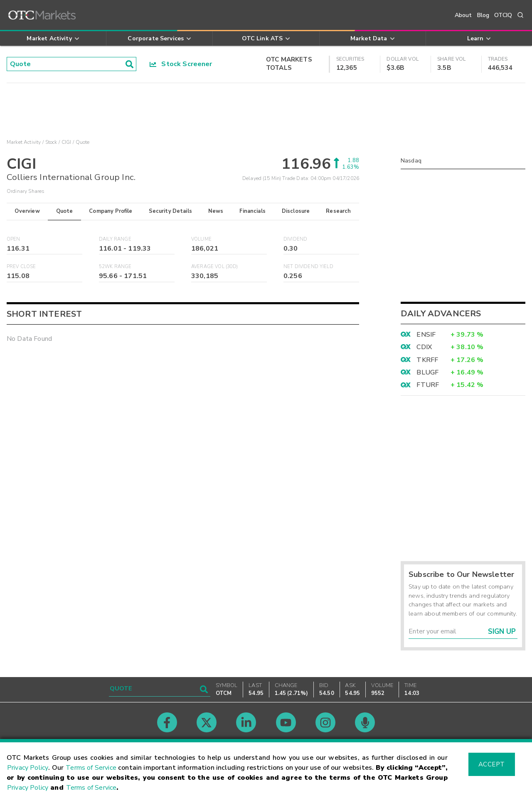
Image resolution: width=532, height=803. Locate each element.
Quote (65, 211)
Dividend (295, 239)
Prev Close (21, 267)
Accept (492, 764)
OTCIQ (503, 15)
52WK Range (115, 267)
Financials (252, 211)
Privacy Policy (28, 768)
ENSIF (426, 335)
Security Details (170, 211)
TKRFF (427, 360)
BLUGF (427, 372)
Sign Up (502, 632)
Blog (483, 15)
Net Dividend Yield (308, 267)
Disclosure (296, 211)
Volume (201, 239)
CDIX (424, 347)
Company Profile (111, 211)
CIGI (66, 142)
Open (14, 239)
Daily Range (115, 239)
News (216, 211)
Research (338, 211)
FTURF (428, 385)
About (463, 15)
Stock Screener (181, 64)
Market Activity (24, 142)
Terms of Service (91, 768)
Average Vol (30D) (215, 267)
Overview (27, 211)
